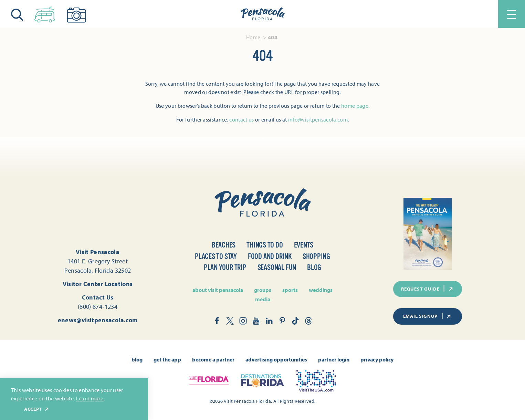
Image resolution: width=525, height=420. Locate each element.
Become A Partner (213, 359)
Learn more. (90, 398)
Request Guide (427, 288)
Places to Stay (216, 256)
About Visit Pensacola (218, 290)
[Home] (263, 14)
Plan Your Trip (225, 267)
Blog (314, 267)
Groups (263, 290)
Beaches (224, 245)
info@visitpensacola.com (318, 119)
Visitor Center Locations (98, 284)
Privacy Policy (377, 359)
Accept (37, 409)
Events (304, 245)
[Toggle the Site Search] (17, 14)
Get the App (167, 359)
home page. (355, 106)
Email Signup (428, 316)
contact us (241, 119)
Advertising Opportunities (276, 359)
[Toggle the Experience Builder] (45, 13)
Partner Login (334, 359)
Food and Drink (270, 256)
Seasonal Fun (277, 267)
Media (263, 299)
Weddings (321, 290)
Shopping (316, 256)
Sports (290, 290)
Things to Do (265, 245)
